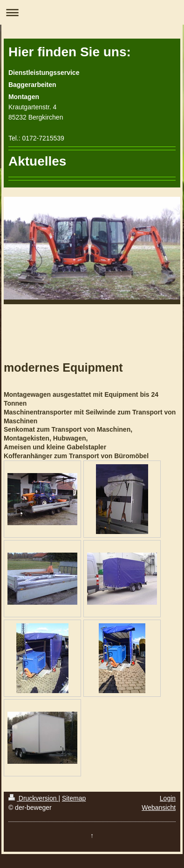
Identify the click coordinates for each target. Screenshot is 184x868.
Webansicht (159, 808)
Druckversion (33, 798)
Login (168, 798)
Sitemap (74, 798)
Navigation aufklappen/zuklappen (92, 12)
